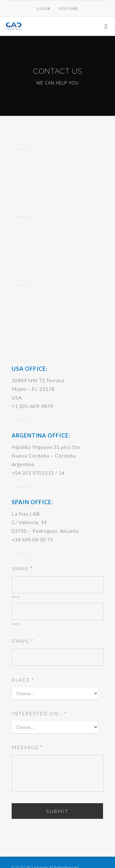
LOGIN (44, 8)
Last (16, 624)
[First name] (58, 585)
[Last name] (58, 611)
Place (23, 680)
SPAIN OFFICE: (32, 502)
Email (23, 641)
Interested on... (39, 713)
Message (27, 747)
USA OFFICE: (30, 369)
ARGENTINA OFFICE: (41, 435)
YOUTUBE (68, 8)
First (16, 597)
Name (22, 568)
